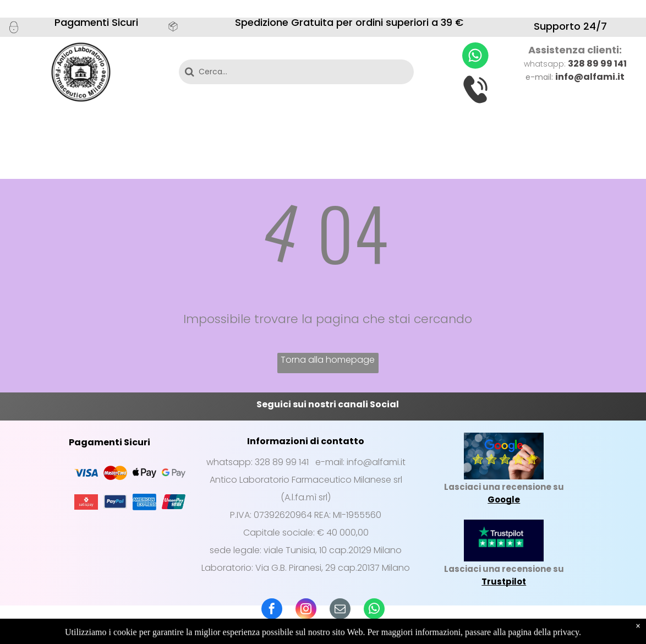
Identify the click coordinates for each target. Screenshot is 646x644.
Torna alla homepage (328, 360)
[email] (340, 610)
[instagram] (306, 610)
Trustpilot (504, 582)
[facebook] (272, 610)
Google (504, 500)
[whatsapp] (374, 610)
